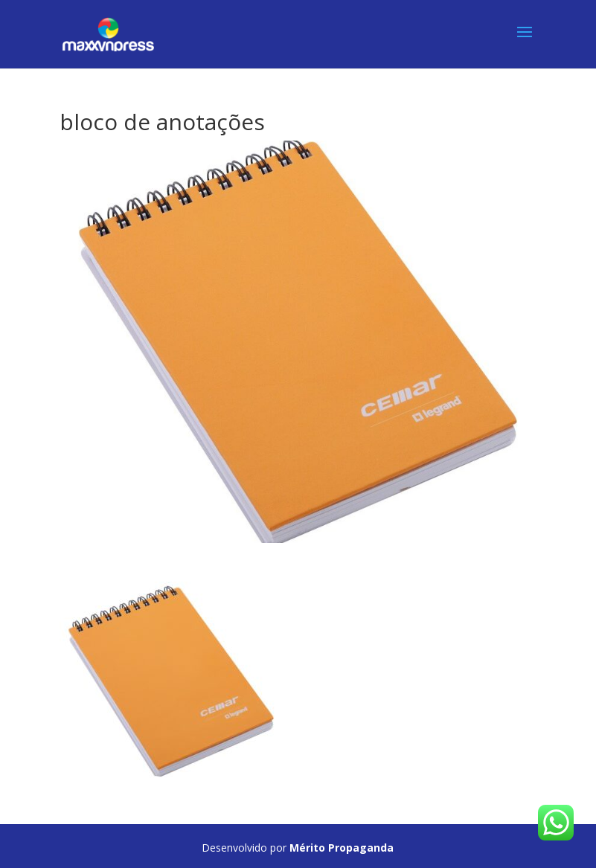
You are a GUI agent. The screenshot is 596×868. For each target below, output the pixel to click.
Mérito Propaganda (342, 848)
